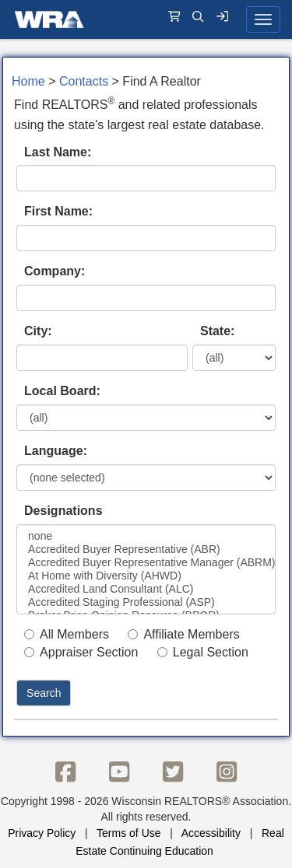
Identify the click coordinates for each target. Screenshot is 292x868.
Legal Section (203, 652)
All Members (67, 634)
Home (28, 81)
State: (217, 331)
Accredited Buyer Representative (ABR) (146, 549)
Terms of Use (128, 833)
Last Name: (58, 152)
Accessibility (211, 833)
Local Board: (62, 391)
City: (38, 331)
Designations (63, 511)
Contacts (84, 81)
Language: (56, 451)
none (146, 536)
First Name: (58, 211)
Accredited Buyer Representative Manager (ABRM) (146, 563)
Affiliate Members (183, 634)
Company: (55, 271)
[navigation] (146, 19)
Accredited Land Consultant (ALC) (146, 589)
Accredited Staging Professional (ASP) (146, 602)
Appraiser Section (81, 652)
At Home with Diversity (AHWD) (146, 576)
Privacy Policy (42, 833)
